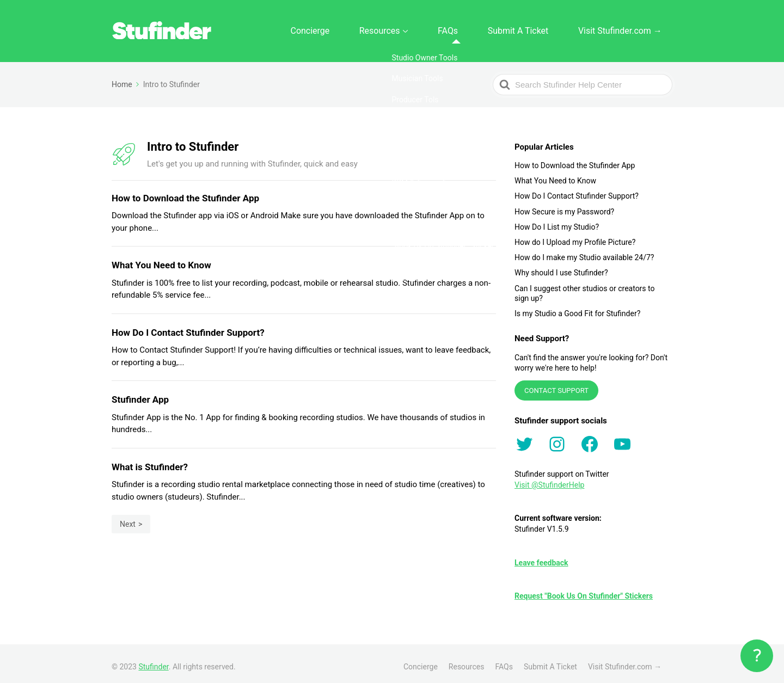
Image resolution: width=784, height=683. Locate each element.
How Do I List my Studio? (557, 221)
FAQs (488, 28)
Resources (433, 28)
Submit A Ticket (543, 28)
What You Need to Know (555, 175)
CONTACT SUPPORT (556, 384)
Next (128, 518)
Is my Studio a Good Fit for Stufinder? (577, 307)
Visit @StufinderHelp (549, 479)
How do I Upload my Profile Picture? (575, 236)
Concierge (379, 28)
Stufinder (153, 661)
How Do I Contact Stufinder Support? (577, 190)
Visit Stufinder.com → (629, 28)
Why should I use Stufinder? (561, 267)
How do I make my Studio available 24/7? (584, 251)
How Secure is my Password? (564, 205)
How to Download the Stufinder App (575, 159)
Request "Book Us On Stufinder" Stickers (584, 590)
